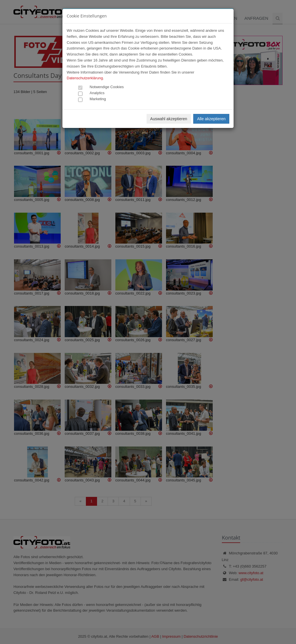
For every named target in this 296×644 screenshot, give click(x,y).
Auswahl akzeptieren (169, 119)
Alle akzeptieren (211, 119)
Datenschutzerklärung (85, 78)
